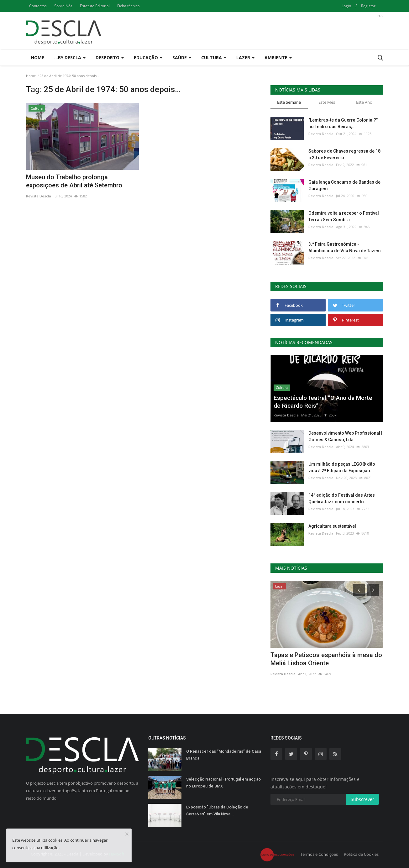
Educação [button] (148, 58)
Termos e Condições (319, 854)
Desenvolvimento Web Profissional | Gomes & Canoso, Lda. (345, 436)
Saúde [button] (182, 58)
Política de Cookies (361, 854)
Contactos (38, 6)
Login (346, 6)
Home (38, 58)
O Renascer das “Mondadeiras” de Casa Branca (224, 755)
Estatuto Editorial (95, 6)
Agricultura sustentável (332, 526)
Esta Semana (289, 102)
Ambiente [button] (278, 58)
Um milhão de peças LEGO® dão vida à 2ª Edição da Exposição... (342, 467)
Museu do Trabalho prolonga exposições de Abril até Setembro (74, 181)
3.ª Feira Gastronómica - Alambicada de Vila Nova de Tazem (345, 247)
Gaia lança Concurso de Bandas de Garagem (344, 185)
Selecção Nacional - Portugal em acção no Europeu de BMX (223, 783)
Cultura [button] (214, 58)
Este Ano (364, 102)
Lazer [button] (245, 58)
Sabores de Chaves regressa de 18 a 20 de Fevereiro (344, 154)
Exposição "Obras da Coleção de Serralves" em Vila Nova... (217, 810)
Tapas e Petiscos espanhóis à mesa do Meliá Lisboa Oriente (326, 659)
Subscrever (362, 799)
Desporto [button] (110, 58)
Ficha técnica (128, 6)
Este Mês (327, 102)
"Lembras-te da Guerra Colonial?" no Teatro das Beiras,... (343, 123)
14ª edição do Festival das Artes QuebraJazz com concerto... (342, 498)
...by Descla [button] (70, 58)
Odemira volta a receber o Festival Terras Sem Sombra (344, 216)
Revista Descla (39, 196)
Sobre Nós (63, 6)
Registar (368, 6)
